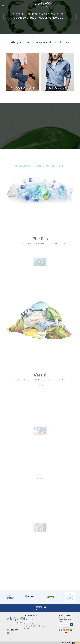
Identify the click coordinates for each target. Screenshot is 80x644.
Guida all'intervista (30, 618)
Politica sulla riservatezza (32, 624)
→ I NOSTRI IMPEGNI (40, 535)
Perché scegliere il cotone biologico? (35, 626)
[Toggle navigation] (3, 5)
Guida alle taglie (29, 620)
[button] (4, 17)
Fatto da (72, 643)
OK (72, 624)
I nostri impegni (29, 622)
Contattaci (27, 628)
